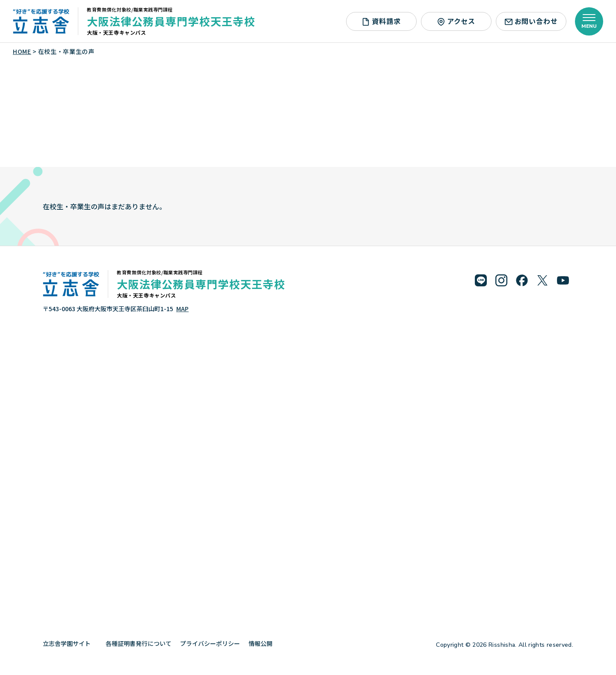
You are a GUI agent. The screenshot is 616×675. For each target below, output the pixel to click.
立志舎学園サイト (70, 643)
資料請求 (381, 21)
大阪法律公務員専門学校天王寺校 (171, 21)
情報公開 (264, 643)
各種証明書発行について (139, 643)
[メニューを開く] (589, 21)
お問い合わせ (531, 21)
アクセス (456, 21)
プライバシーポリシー (210, 643)
